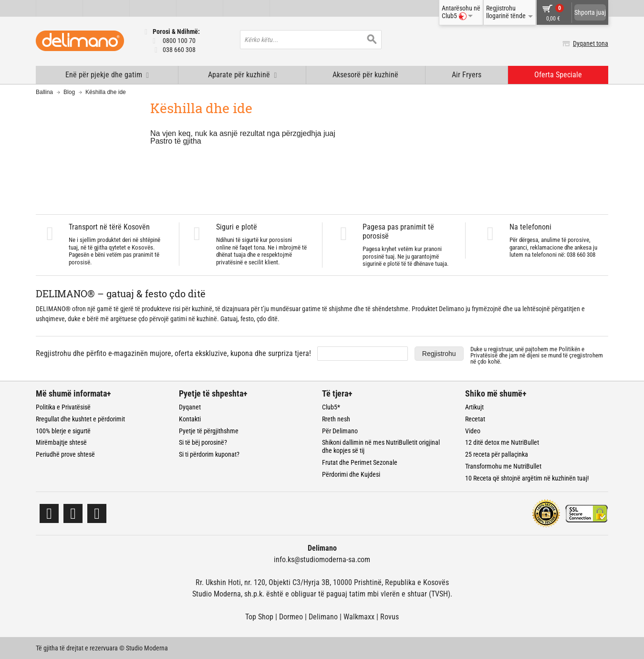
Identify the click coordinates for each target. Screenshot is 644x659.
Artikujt (474, 407)
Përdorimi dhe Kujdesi (351, 474)
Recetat (475, 419)
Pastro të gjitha (176, 141)
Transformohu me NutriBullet (503, 466)
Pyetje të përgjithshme (209, 431)
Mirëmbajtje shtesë (61, 442)
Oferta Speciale (558, 75)
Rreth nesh (336, 419)
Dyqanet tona (591, 43)
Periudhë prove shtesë (65, 454)
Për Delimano (340, 431)
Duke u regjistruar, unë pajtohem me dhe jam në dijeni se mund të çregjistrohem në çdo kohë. (537, 355)
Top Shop (259, 617)
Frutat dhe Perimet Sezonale (360, 462)
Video (473, 431)
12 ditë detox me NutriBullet (502, 442)
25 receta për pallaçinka (497, 454)
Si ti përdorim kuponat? (209, 454)
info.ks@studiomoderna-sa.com (322, 560)
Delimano (323, 617)
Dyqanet (190, 407)
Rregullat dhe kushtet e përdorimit (80, 419)
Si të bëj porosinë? (203, 442)
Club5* (331, 407)
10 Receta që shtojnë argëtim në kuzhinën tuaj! (527, 478)
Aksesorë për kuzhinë (365, 75)
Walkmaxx (359, 617)
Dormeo (291, 617)
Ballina (44, 92)
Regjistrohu (439, 354)
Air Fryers (467, 75)
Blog (69, 92)
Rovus (390, 617)
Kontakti (190, 419)
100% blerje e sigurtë (63, 431)
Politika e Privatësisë (63, 407)
